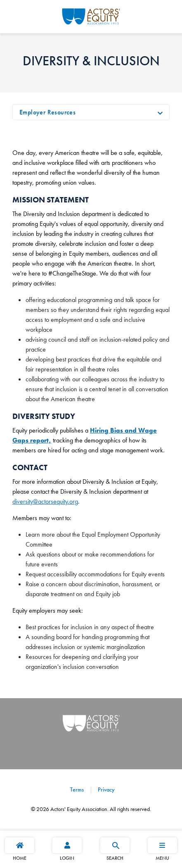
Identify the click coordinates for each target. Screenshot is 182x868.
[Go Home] (91, 15)
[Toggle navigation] (160, 112)
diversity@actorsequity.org (45, 501)
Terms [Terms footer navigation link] (77, 790)
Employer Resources (47, 112)
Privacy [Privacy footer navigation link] (105, 790)
